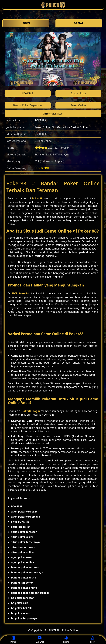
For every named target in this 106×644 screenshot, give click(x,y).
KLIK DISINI (42, 168)
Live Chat (40, 640)
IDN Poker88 (20, 293)
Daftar (13, 640)
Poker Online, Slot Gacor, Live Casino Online (61, 127)
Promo (66, 640)
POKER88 (40, 120)
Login (93, 640)
